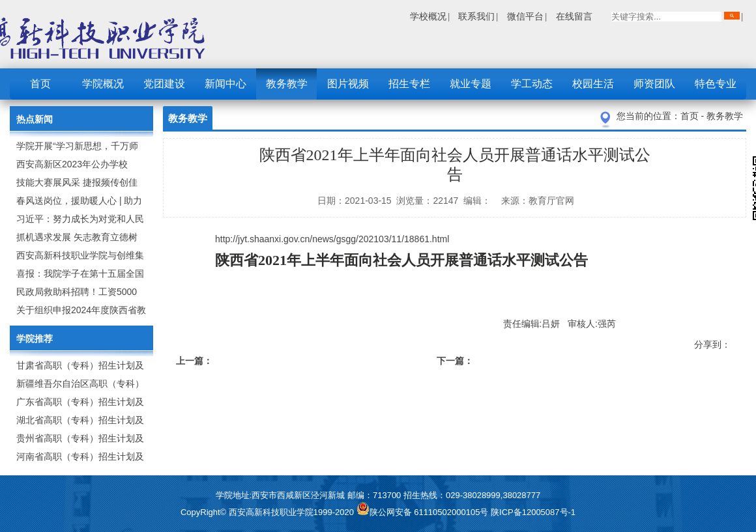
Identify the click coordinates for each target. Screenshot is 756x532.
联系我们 (476, 16)
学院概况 (103, 84)
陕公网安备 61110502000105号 (424, 512)
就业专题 (471, 84)
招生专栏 (409, 84)
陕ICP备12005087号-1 (533, 512)
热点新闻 (35, 119)
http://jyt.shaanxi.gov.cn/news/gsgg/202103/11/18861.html (332, 239)
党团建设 (164, 84)
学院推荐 (35, 339)
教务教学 (287, 84)
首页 (40, 84)
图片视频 (348, 84)
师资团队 (654, 84)
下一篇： (455, 361)
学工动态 (532, 84)
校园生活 (593, 84)
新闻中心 (225, 84)
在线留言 (574, 16)
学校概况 (428, 16)
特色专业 (716, 84)
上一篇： (194, 361)
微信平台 (525, 16)
